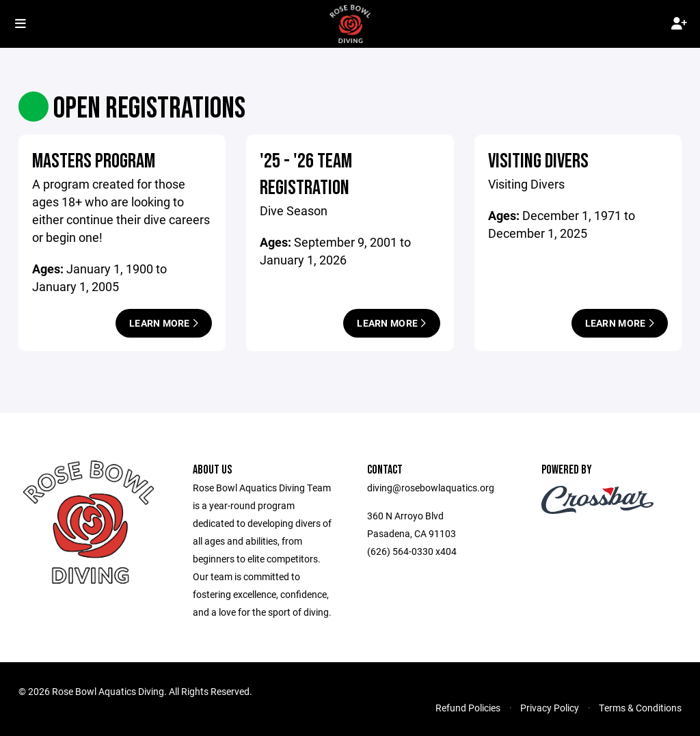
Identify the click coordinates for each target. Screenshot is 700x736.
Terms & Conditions (640, 708)
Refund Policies (468, 708)
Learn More (164, 323)
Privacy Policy (550, 708)
